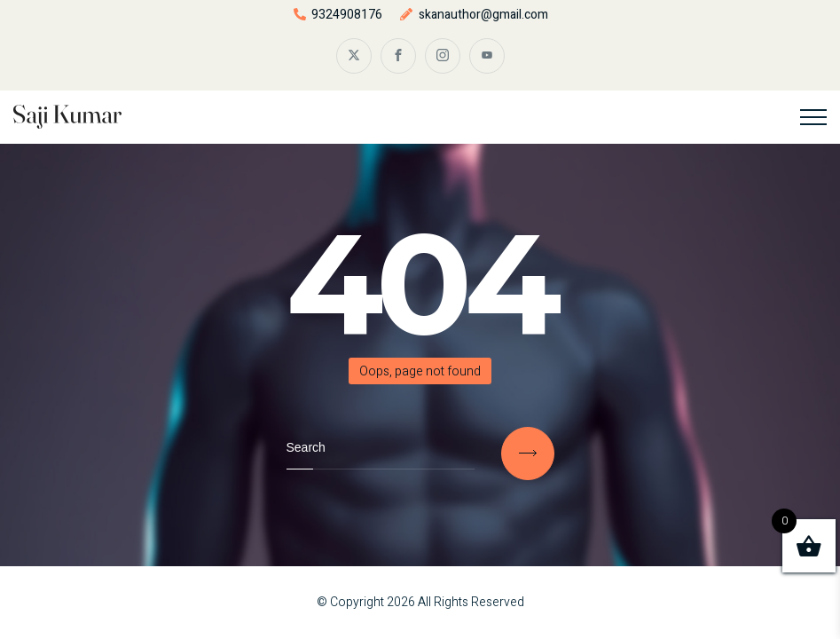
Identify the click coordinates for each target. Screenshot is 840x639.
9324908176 (347, 15)
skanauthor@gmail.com (483, 15)
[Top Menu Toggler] (813, 117)
